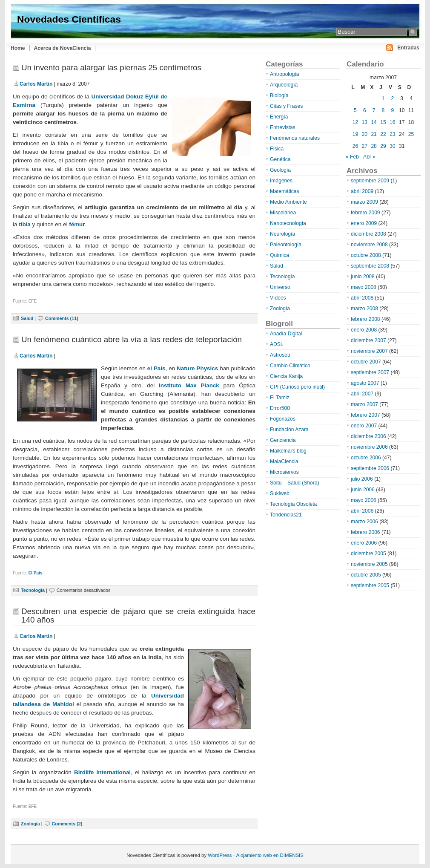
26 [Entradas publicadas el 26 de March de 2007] (355, 146)
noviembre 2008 (369, 245)
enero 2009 (364, 223)
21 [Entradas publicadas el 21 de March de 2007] (374, 134)
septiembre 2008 (370, 266)
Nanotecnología (288, 223)
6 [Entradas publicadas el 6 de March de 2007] (365, 110)
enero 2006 (364, 543)
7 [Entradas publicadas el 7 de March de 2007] (374, 110)
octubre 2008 (366, 255)
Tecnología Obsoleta (293, 504)
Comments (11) (62, 318)
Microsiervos (284, 472)
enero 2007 (364, 426)
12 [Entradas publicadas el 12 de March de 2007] (355, 122)
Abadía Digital (286, 334)
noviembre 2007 (369, 351)
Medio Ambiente (288, 202)
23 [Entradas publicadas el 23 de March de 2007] (392, 134)
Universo (280, 287)
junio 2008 (363, 277)
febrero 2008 (365, 319)
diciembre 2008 (368, 234)
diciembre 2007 (368, 340)
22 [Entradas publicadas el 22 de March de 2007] (383, 134)
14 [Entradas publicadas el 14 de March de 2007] (374, 122)
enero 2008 (364, 330)
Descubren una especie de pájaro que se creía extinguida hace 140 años (138, 616)
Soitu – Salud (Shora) (295, 483)
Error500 (280, 408)
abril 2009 (362, 191)
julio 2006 (362, 479)
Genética (280, 159)
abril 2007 (362, 394)
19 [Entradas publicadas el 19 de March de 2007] (355, 134)
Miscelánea (283, 213)
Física (277, 149)
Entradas (408, 48)
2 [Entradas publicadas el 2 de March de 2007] (392, 98)
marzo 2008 (364, 309)
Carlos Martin (36, 84)
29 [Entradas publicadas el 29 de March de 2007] (383, 146)
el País (156, 368)
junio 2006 (363, 490)
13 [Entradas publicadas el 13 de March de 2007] (365, 122)
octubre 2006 (366, 458)
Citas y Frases (286, 106)
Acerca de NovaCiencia (63, 48)
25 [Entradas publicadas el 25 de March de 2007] (411, 134)
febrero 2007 (365, 415)
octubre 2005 (366, 575)
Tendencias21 (286, 515)
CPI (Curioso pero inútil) (297, 387)
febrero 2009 (365, 213)
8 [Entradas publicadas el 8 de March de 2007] (383, 110)
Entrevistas (283, 127)
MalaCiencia (284, 461)
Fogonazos (283, 419)
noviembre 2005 (369, 564)
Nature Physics (197, 368)
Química (279, 255)
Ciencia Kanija (286, 376)
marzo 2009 (364, 202)
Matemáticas (285, 191)
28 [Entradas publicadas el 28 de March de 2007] (374, 146)
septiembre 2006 (370, 468)
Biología (279, 95)
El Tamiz (279, 398)
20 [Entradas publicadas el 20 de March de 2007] (365, 134)
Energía (279, 117)
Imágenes (281, 181)
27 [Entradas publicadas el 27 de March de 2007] (365, 146)
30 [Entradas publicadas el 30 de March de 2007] (392, 146)
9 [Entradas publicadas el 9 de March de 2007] (392, 110)
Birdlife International (102, 772)
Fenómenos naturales (295, 138)
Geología (280, 170)
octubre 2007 (366, 362)
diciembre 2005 (368, 554)
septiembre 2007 (370, 372)
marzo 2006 (364, 522)
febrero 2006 (365, 532)
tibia (25, 224)
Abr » (369, 157)
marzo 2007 (364, 404)
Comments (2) (67, 824)
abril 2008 (362, 298)
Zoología (30, 824)
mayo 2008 (364, 287)
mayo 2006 (364, 500)
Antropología (285, 74)
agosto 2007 (365, 383)
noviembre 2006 (369, 447)
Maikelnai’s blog (288, 451)
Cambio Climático (290, 366)
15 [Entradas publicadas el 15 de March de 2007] (383, 122)
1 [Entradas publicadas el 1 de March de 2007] (383, 98)
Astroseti (280, 355)
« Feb (352, 157)
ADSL (277, 344)
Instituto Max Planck (189, 385)
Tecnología (33, 590)
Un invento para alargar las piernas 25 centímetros (111, 68)
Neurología (282, 234)
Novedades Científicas (69, 19)
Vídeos (278, 298)
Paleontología (286, 245)
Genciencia (283, 440)
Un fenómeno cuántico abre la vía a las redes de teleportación (132, 339)
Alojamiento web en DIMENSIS (270, 855)
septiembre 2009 (370, 181)
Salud (27, 318)
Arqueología (284, 85)
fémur (77, 224)
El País (36, 573)
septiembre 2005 (370, 585)
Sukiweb (280, 493)
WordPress (220, 855)
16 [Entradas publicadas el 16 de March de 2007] (392, 122)
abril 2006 (362, 511)
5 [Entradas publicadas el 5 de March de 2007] (355, 110)
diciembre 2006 (368, 436)
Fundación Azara (289, 430)
